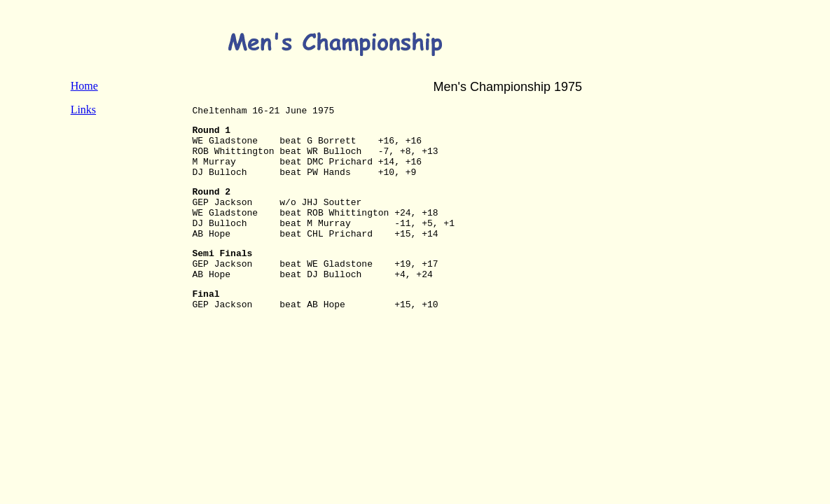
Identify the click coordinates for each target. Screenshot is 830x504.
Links (83, 110)
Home (84, 86)
